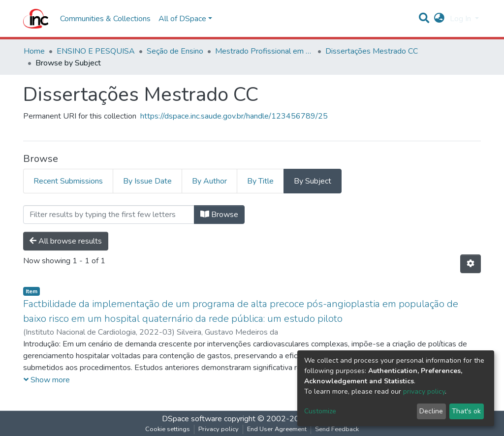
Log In (461, 19)
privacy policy (424, 391)
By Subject (313, 181)
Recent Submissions (68, 181)
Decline (431, 411)
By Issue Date (147, 181)
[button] (439, 19)
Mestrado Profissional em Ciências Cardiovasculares (264, 51)
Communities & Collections (105, 19)
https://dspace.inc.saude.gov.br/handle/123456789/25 (234, 116)
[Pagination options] (471, 264)
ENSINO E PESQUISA (96, 51)
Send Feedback (337, 429)
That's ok (466, 411)
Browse (219, 215)
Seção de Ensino (175, 51)
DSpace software (192, 419)
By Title (260, 181)
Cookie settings (168, 429)
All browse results (66, 241)
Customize (320, 411)
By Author (209, 181)
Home (34, 51)
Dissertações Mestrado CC (372, 51)
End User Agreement (277, 429)
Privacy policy (219, 429)
